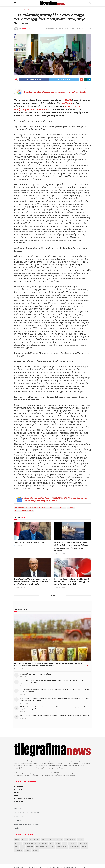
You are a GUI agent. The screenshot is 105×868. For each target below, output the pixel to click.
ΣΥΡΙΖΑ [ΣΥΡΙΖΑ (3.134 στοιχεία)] (84, 847)
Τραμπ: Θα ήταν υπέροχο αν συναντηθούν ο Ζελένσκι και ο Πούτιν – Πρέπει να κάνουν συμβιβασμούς (55, 716)
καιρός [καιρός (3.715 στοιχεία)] (35, 851)
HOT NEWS (18, 789)
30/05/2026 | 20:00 (20, 546)
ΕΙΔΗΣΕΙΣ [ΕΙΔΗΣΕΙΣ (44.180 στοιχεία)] (18, 843)
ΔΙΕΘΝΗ (17, 792)
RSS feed (17, 828)
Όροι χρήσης (19, 816)
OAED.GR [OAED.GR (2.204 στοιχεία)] (25, 840)
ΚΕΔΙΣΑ (68, 100)
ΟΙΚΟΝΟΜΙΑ (18, 801)
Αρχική (16, 10)
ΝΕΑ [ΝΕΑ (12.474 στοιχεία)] (17, 847)
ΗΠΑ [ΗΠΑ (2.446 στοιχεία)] (65, 843)
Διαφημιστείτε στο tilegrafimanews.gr (28, 824)
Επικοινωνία (19, 820)
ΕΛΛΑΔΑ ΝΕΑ (19, 786)
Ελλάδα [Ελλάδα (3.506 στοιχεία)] (58, 843)
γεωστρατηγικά (21, 508)
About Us (17, 809)
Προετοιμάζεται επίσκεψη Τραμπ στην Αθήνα (35, 674)
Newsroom (26, 29)
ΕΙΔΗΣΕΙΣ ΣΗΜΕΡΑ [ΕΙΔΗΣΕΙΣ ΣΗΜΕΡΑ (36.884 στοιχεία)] (30, 843)
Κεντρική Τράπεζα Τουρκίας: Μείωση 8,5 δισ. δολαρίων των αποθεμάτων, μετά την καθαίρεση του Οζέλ (72, 582)
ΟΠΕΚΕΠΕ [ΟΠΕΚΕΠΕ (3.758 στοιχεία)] (30, 847)
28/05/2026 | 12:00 (20, 587)
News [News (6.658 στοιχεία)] (17, 840)
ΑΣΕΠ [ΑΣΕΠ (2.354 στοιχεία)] (44, 840)
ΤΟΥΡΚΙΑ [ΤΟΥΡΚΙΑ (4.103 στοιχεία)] (27, 851)
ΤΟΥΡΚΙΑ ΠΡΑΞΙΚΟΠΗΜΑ (24, 511)
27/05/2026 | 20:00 (60, 587)
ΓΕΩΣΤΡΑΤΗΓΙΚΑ (25, 10)
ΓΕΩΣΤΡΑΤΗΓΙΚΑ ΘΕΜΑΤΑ (39, 508)
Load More (53, 596)
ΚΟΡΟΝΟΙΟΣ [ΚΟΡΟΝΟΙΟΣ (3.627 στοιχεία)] (73, 843)
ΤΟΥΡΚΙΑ (71, 508)
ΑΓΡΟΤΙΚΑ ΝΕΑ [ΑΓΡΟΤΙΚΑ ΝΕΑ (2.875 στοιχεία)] (35, 840)
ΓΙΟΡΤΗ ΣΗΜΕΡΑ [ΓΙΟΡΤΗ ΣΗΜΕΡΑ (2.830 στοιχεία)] (70, 840)
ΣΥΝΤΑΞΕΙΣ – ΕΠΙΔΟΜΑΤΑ (23, 798)
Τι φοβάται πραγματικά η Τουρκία (30, 542)
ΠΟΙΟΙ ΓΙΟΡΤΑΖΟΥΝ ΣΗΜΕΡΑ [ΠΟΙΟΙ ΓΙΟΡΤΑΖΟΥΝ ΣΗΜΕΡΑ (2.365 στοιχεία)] (45, 847)
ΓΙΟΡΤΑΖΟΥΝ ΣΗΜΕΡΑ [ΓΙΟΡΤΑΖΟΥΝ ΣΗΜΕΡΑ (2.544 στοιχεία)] (55, 840)
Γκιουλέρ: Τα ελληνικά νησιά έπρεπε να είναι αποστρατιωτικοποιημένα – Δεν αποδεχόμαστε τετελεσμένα (32, 582)
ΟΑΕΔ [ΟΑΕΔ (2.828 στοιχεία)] (22, 847)
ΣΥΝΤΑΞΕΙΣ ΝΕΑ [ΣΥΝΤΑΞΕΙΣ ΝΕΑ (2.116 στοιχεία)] (62, 847)
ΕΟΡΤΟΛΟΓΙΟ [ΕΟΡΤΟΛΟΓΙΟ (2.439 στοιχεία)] (43, 843)
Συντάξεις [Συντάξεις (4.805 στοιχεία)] (19, 851)
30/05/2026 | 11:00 (60, 554)
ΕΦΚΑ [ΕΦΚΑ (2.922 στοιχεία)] (51, 843)
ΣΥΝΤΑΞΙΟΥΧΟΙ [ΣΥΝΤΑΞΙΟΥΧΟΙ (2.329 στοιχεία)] (74, 847)
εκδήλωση (66, 103)
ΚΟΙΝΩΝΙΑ (18, 795)
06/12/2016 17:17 (39, 29)
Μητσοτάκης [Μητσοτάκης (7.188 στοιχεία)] (83, 843)
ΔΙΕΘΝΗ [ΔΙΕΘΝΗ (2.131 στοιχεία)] (81, 840)
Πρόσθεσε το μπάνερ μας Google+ (27, 813)
